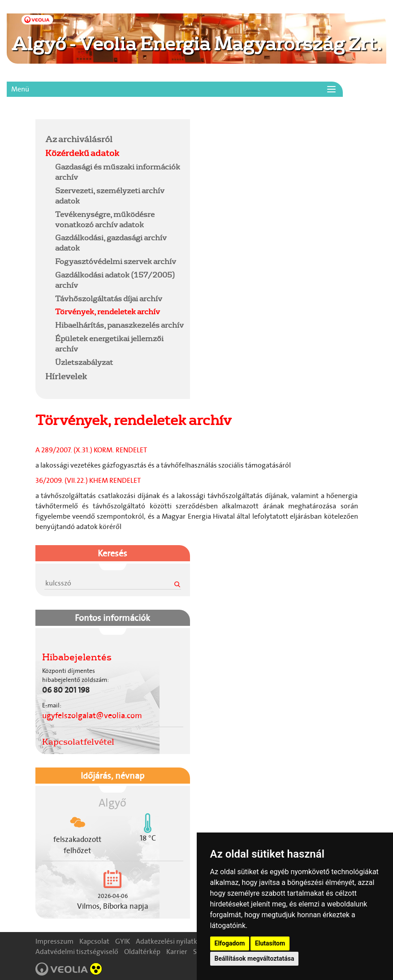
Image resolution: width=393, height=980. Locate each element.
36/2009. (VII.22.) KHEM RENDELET (88, 480)
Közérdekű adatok (82, 153)
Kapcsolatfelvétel (78, 742)
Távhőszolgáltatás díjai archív (109, 298)
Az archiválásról (79, 139)
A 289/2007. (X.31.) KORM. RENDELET (91, 450)
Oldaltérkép (142, 952)
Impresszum (54, 941)
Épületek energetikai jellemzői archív (109, 343)
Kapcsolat (94, 941)
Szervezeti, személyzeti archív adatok (110, 195)
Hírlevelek (66, 376)
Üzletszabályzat (84, 362)
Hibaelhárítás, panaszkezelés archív (119, 325)
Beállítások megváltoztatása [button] (255, 958)
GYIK (123, 941)
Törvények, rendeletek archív (108, 311)
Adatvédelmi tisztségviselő (77, 952)
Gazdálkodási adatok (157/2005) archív (115, 280)
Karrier (177, 952)
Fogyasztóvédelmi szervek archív (116, 261)
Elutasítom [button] (270, 943)
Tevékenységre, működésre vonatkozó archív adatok (105, 219)
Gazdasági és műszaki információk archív (118, 172)
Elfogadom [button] (230, 943)
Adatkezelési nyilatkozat (173, 941)
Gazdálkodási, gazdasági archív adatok (111, 243)
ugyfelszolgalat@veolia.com (92, 715)
